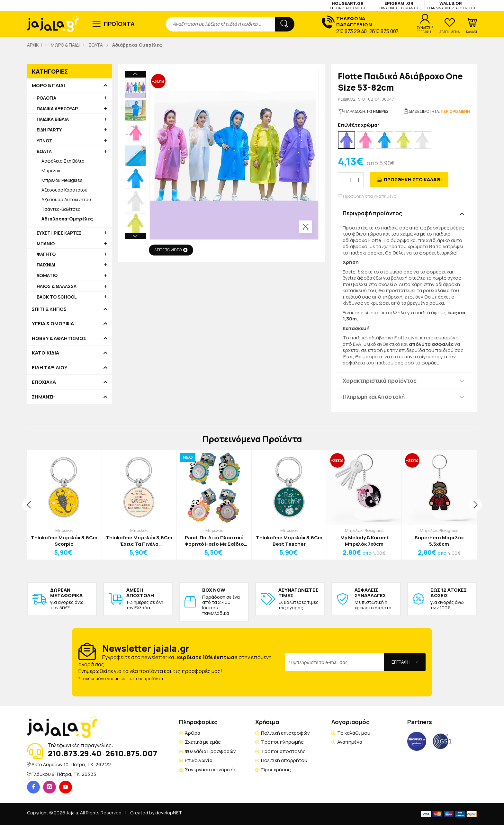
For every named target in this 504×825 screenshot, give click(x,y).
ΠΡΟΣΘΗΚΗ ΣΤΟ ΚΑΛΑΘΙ (413, 179)
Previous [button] (135, 74)
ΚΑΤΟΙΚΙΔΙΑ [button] (45, 353)
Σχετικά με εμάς (203, 742)
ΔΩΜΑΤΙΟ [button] (47, 275)
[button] (472, 26)
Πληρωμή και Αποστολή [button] (374, 397)
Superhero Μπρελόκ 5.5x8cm (439, 541)
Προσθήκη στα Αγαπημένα (367, 196)
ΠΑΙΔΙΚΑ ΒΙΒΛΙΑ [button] (53, 119)
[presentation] (29, 505)
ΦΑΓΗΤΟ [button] (46, 254)
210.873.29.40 (351, 31)
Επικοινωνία (199, 760)
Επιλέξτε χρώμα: (359, 125)
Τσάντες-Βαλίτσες (61, 209)
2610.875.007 (384, 31)
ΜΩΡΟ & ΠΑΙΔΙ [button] (48, 85)
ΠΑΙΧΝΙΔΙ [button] (46, 265)
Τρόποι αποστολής (283, 751)
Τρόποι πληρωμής (282, 742)
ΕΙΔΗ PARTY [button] (49, 130)
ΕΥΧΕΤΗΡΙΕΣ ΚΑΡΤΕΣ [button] (59, 233)
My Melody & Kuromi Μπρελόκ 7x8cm (364, 541)
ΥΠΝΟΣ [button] (44, 141)
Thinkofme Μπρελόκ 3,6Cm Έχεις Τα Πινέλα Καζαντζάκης (139, 541)
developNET (169, 813)
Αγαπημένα (350, 742)
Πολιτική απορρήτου (284, 760)
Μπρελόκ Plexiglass (62, 180)
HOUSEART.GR (347, 5)
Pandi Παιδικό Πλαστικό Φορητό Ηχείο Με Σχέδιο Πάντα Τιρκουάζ (214, 541)
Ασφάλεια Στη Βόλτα (63, 161)
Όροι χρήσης (276, 770)
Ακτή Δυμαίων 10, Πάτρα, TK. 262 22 (71, 764)
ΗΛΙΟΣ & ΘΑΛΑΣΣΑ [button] (57, 286)
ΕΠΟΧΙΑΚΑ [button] (44, 382)
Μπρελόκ (51, 170)
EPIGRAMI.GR (399, 5)
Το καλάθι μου (354, 733)
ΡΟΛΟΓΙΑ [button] (46, 98)
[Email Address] (334, 662)
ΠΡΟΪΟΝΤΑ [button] (119, 24)
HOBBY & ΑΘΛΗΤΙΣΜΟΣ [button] (59, 338)
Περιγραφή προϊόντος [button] (372, 213)
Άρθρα (193, 733)
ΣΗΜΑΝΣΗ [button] (44, 397)
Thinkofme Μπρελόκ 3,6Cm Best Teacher (289, 541)
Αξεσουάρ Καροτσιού (64, 190)
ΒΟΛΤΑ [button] (44, 151)
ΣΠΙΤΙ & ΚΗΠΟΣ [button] (49, 309)
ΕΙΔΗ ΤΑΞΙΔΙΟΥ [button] (50, 368)
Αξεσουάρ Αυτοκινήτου (66, 199)
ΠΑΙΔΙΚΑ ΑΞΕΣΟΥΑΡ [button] (57, 108)
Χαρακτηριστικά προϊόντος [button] (380, 381)
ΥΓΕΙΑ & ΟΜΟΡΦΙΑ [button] (53, 324)
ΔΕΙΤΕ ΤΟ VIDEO (171, 250)
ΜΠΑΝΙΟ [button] (46, 243)
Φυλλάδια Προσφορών (210, 751)
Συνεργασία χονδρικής (211, 770)
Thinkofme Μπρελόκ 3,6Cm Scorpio (64, 541)
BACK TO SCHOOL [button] (57, 297)
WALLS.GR (451, 5)
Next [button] (135, 236)
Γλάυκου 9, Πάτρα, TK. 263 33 (64, 774)
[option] (135, 88)
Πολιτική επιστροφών (285, 733)
